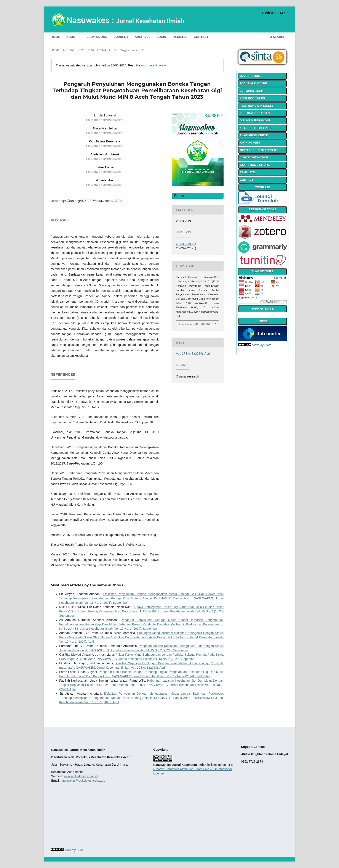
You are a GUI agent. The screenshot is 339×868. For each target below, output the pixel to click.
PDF (181, 196)
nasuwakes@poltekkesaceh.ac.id (83, 781)
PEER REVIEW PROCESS (257, 106)
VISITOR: (263, 321)
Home (55, 37)
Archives (142, 37)
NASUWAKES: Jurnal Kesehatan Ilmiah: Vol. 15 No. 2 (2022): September (139, 650)
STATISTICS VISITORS (255, 165)
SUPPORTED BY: (263, 309)
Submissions (97, 37)
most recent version (154, 65)
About (72, 37)
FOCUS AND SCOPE (253, 83)
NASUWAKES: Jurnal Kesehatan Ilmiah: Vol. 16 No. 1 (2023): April (121, 668)
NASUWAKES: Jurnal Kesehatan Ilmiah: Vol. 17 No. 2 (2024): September (109, 629)
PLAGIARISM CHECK (254, 135)
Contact (201, 37)
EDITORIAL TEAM (251, 91)
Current (121, 37)
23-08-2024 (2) (186, 244)
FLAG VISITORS (262, 271)
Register (180, 37)
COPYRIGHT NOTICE (254, 157)
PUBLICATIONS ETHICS (256, 113)
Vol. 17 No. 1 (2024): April (98, 50)
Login (162, 37)
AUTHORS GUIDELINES (255, 128)
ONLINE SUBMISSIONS (255, 120)
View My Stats (262, 345)
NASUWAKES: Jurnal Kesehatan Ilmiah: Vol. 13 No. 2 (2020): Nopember (146, 659)
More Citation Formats (195, 324)
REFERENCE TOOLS (263, 209)
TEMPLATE (247, 172)
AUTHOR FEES (250, 143)
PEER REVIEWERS (252, 98)
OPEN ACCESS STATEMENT (259, 150)
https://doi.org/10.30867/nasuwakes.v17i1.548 (92, 201)
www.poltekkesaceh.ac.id (81, 776)
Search (278, 37)
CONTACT (247, 180)
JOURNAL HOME (251, 76)
